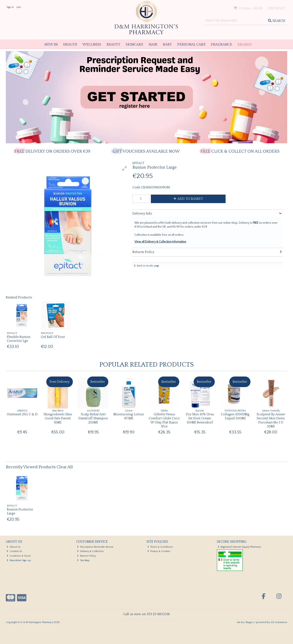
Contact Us (14, 551)
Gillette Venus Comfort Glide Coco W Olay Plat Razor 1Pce (164, 420)
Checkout (276, 8)
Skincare (134, 44)
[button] (125, 168)
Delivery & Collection (90, 551)
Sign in (10, 7)
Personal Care (191, 44)
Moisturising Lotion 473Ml (129, 416)
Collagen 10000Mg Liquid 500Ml (235, 416)
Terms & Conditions (160, 547)
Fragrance (221, 44)
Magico (250, 622)
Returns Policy (86, 556)
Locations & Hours (19, 556)
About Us (14, 547)
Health (70, 44)
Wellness (92, 44)
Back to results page (148, 266)
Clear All (65, 467)
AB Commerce (279, 622)
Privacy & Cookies (159, 551)
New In (51, 44)
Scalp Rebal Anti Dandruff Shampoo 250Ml (93, 418)
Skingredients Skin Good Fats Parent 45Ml (58, 418)
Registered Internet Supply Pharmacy (239, 547)
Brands (245, 44)
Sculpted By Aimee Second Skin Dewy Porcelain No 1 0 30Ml (271, 420)
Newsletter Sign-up (19, 560)
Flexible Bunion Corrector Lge (19, 339)
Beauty (113, 44)
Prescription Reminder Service (95, 547)
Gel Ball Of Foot (53, 337)
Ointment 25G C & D (22, 414)
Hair (153, 44)
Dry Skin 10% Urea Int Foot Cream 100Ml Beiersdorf (200, 418)
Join (19, 7)
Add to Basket (188, 199)
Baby (167, 44)
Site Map (83, 560)
